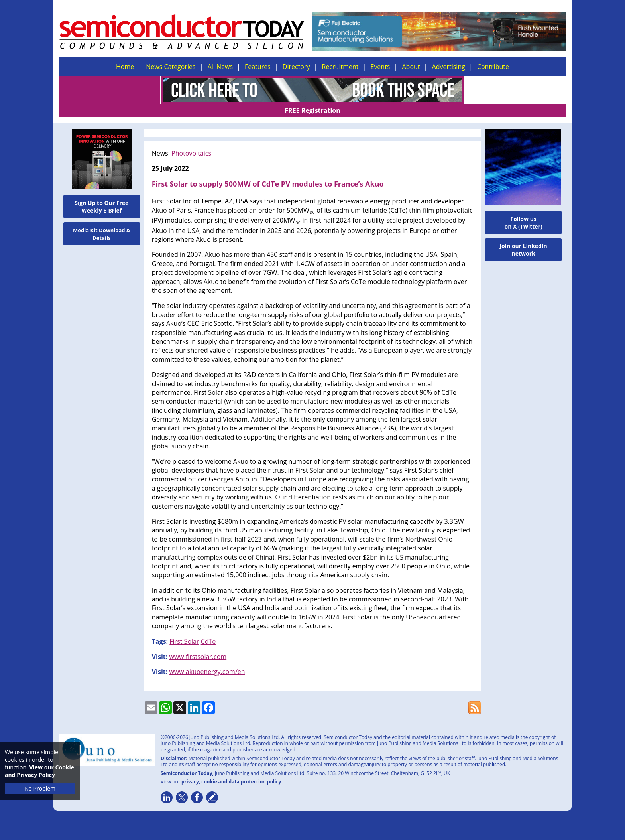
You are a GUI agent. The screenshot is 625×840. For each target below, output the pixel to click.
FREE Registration (515, 90)
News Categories (171, 67)
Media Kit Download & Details (102, 221)
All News (220, 67)
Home (125, 67)
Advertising (449, 67)
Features (258, 67)
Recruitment (340, 67)
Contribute (493, 67)
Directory (296, 67)
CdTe (208, 629)
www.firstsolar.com (198, 644)
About (411, 67)
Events (380, 67)
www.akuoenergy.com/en (207, 659)
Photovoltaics (191, 140)
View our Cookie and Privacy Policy (39, 771)
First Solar (184, 629)
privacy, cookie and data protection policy (231, 769)
